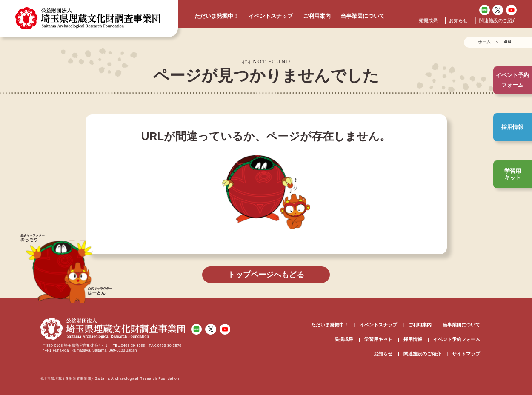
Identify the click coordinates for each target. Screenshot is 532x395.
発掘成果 (428, 20)
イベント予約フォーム (457, 339)
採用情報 (512, 127)
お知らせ (458, 20)
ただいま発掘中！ (217, 16)
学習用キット (513, 174)
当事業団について (363, 16)
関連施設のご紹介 (498, 20)
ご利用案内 (317, 16)
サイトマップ (466, 354)
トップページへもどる (266, 275)
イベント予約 (512, 80)
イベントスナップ (271, 16)
